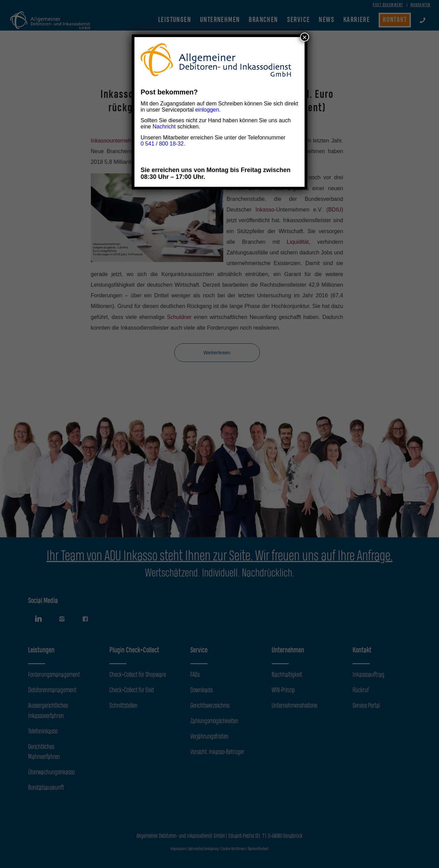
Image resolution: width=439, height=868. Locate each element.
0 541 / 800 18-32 (162, 144)
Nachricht (164, 127)
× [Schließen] (305, 37)
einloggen (207, 110)
